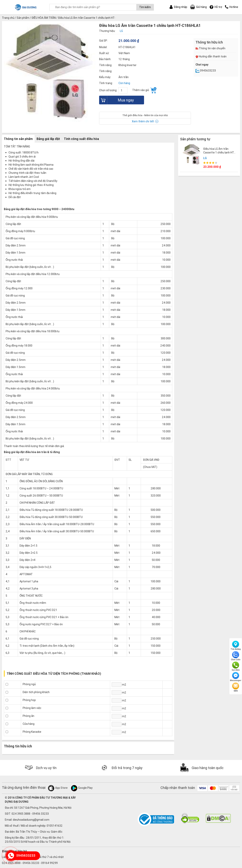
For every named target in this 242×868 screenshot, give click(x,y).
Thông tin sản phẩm (18, 139)
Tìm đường (236, 646)
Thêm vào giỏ (144, 90)
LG (205, 158)
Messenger (236, 677)
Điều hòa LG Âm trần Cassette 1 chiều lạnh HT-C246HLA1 (219, 152)
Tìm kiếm (145, 7)
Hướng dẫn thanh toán (211, 56)
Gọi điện (236, 666)
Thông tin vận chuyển (210, 48)
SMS (236, 687)
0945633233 (206, 71)
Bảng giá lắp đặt (48, 139)
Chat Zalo (236, 656)
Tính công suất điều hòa (81, 139)
